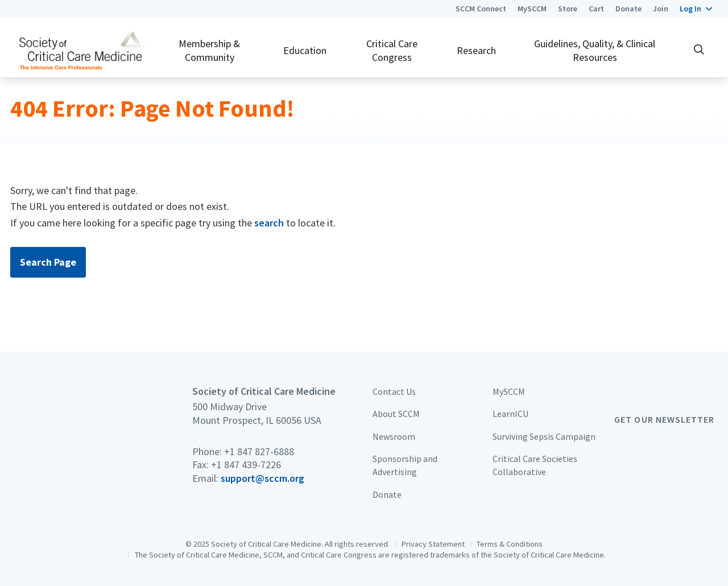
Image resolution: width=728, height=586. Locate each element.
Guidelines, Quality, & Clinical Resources (595, 50)
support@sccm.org (262, 478)
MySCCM (532, 9)
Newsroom (394, 436)
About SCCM (396, 414)
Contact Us (394, 391)
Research (476, 50)
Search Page (48, 262)
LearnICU (510, 414)
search (269, 223)
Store (568, 9)
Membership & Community (209, 50)
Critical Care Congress (392, 50)
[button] (696, 9)
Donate (628, 9)
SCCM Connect (481, 9)
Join (661, 9)
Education (305, 50)
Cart (596, 9)
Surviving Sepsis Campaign (544, 436)
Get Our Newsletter (664, 419)
